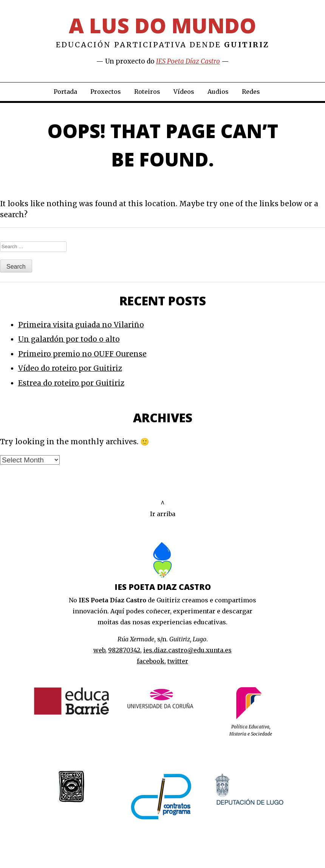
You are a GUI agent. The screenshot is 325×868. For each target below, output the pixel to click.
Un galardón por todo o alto (69, 339)
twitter (178, 661)
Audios (218, 92)
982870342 (124, 650)
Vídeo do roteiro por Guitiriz (70, 368)
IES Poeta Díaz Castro (188, 61)
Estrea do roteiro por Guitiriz (71, 383)
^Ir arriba (163, 508)
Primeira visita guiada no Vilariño (81, 325)
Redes (251, 92)
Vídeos (184, 92)
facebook (151, 661)
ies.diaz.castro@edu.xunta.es (187, 650)
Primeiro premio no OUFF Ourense (82, 354)
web (99, 650)
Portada (65, 92)
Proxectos (106, 92)
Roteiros (147, 92)
